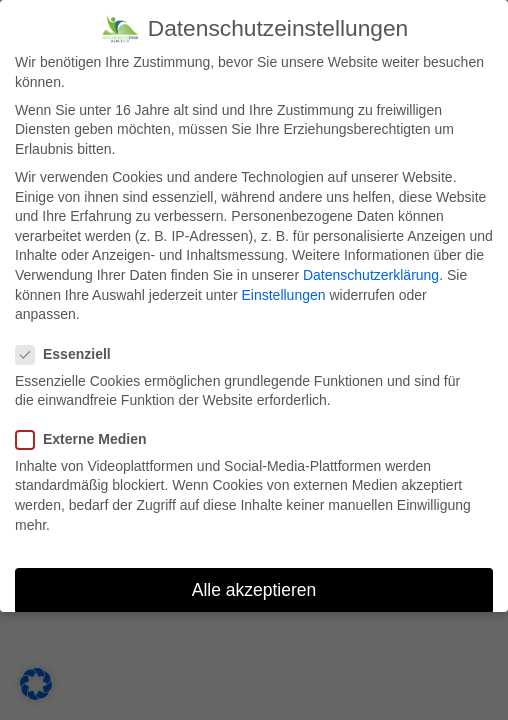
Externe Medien (87, 439)
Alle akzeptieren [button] (254, 590)
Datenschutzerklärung (371, 275)
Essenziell (70, 354)
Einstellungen (283, 295)
